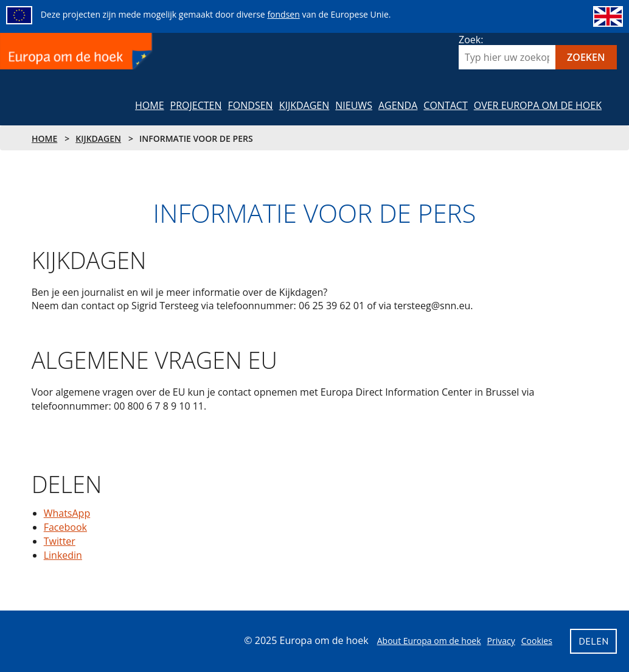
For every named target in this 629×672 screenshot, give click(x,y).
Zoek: (471, 40)
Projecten (196, 105)
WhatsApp (67, 513)
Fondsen (251, 105)
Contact (445, 105)
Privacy (501, 641)
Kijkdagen (304, 105)
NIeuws (354, 105)
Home (150, 105)
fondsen (283, 14)
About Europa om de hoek (429, 641)
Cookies (537, 641)
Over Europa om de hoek (538, 105)
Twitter (60, 541)
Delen (52, 460)
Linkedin (63, 555)
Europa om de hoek (78, 51)
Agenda (398, 105)
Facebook (65, 527)
